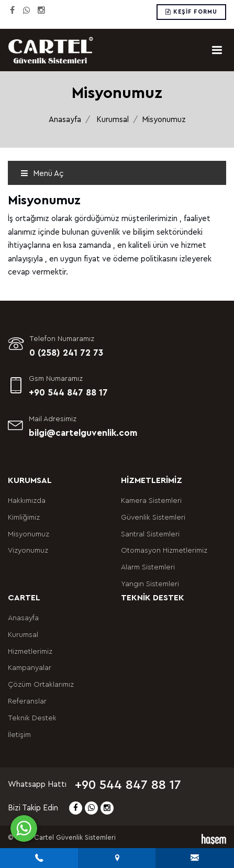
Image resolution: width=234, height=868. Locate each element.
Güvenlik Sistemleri (153, 518)
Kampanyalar (30, 668)
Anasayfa (65, 120)
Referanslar (27, 701)
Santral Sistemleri (150, 534)
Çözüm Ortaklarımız (41, 685)
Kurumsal (113, 120)
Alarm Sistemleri (148, 567)
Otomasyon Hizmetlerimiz (164, 551)
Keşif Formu (191, 12)
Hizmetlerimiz (30, 652)
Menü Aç (42, 174)
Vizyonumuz (28, 551)
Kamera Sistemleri (151, 501)
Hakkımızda (27, 501)
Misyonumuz (29, 534)
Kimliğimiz (24, 518)
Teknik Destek (32, 718)
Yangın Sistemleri (150, 584)
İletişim (19, 735)
